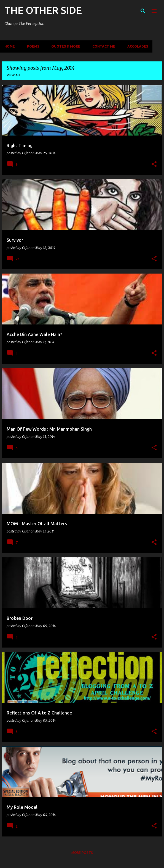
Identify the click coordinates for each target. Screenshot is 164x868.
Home (10, 46)
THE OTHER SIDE (43, 10)
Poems (33, 46)
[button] (154, 164)
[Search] (143, 11)
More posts (82, 853)
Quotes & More (66, 46)
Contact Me (104, 46)
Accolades (138, 46)
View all (14, 75)
